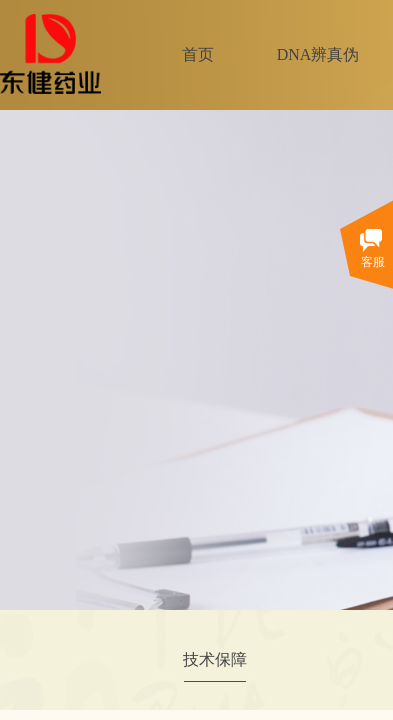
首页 (198, 54)
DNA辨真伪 (318, 54)
